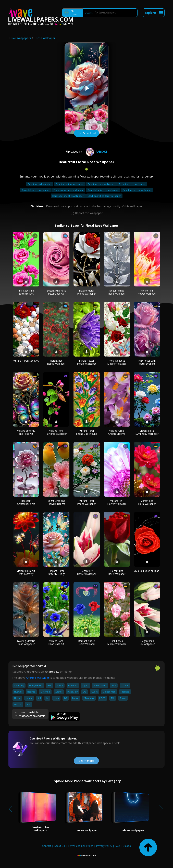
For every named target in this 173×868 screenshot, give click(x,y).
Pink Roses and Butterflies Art (26, 292)
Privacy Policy (104, 846)
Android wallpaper (38, 678)
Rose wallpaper (46, 38)
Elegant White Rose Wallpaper (117, 292)
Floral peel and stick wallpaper (68, 196)
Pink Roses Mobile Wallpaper (117, 642)
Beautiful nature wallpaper (70, 184)
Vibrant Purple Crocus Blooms (117, 432)
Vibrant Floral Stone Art (26, 361)
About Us (59, 846)
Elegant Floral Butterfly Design (56, 572)
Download (86, 134)
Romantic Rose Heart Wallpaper (86, 642)
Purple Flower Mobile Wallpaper (86, 362)
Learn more (86, 761)
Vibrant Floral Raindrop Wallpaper (56, 432)
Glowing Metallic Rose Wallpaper (26, 642)
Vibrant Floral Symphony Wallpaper (147, 432)
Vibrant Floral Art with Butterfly (26, 572)
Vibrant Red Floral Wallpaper (147, 502)
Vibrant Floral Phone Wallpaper (86, 502)
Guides (127, 846)
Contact (47, 846)
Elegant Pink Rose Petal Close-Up (56, 292)
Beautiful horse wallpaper (101, 184)
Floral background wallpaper (69, 190)
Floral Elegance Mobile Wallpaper (117, 362)
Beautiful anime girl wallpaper (103, 190)
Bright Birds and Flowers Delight (56, 502)
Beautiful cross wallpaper (132, 184)
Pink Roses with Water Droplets (147, 362)
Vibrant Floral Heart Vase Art (56, 642)
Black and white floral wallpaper (104, 196)
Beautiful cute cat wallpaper (137, 190)
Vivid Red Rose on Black (147, 571)
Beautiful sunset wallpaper (36, 190)
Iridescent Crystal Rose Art (26, 502)
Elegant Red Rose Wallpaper (117, 572)
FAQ (117, 846)
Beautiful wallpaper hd (40, 184)
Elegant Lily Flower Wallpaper (86, 572)
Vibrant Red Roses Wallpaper (56, 362)
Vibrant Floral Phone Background (86, 432)
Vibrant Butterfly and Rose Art (26, 432)
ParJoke (96, 152)
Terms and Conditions (81, 846)
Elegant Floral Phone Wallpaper (86, 292)
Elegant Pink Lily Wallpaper (147, 642)
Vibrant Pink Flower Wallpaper (147, 292)
